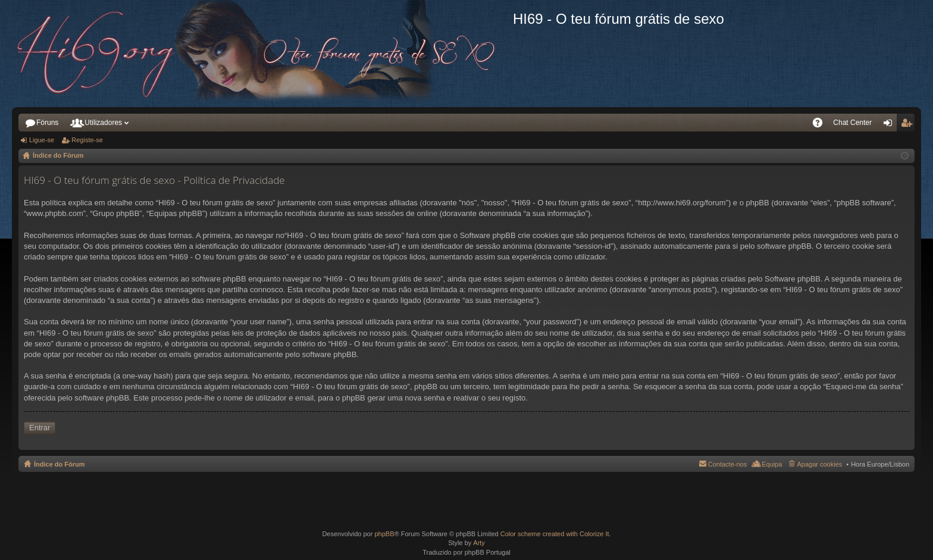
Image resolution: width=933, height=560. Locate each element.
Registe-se (87, 140)
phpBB (384, 534)
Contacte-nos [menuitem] (727, 464)
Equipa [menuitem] (772, 464)
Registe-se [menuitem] (908, 125)
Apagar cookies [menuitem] (819, 464)
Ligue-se (42, 140)
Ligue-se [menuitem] (890, 125)
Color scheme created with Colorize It (555, 534)
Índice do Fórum (60, 464)
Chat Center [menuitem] (852, 123)
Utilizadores (103, 123)
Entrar (40, 428)
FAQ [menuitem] (821, 125)
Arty (479, 543)
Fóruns (47, 123)
